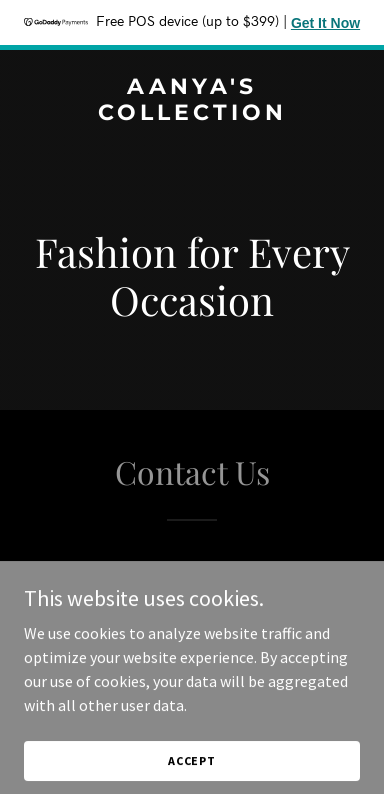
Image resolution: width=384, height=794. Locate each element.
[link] (192, 114)
